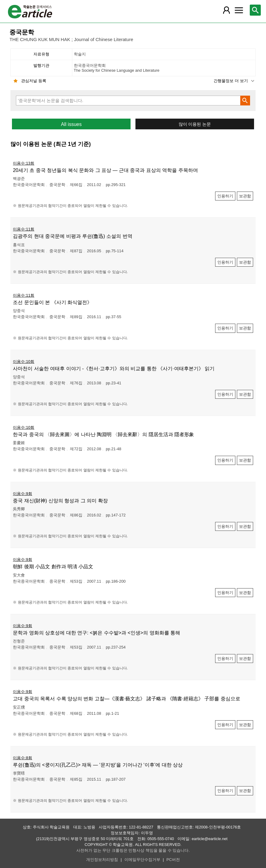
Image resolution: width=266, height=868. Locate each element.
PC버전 (173, 860)
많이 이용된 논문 (195, 124)
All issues (71, 124)
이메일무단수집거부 (142, 860)
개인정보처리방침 (102, 860)
